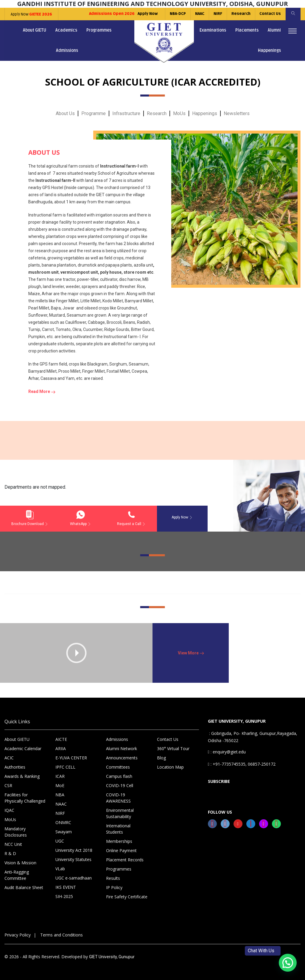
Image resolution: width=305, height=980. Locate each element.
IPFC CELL (65, 767)
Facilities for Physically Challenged (25, 798)
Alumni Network (122, 748)
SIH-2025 (64, 896)
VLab (60, 869)
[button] (288, 963)
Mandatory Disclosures (16, 832)
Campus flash (119, 776)
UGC (60, 841)
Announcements (122, 758)
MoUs (179, 113)
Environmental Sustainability (120, 813)
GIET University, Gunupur (112, 957)
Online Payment (121, 850)
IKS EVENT (66, 887)
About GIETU (35, 30)
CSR (8, 785)
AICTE (61, 739)
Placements (247, 30)
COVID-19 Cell (120, 785)
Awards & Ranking (22, 776)
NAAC (199, 14)
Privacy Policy (18, 935)
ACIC (9, 758)
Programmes (99, 30)
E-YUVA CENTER (71, 758)
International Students (118, 829)
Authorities (15, 767)
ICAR (60, 776)
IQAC (9, 810)
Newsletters (237, 113)
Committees (118, 767)
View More (191, 653)
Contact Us (270, 14)
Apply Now (31, 14)
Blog (161, 758)
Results (113, 878)
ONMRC (63, 822)
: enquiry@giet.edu (227, 752)
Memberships (119, 841)
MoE (60, 785)
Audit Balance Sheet (24, 887)
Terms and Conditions (62, 935)
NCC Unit (13, 844)
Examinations (213, 30)
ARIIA (61, 748)
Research (241, 14)
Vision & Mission (20, 863)
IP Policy (114, 887)
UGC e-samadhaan (74, 878)
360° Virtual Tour (173, 748)
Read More (42, 391)
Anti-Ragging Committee (17, 875)
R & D (10, 853)
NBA (60, 795)
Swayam (64, 832)
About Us (65, 113)
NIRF (218, 14)
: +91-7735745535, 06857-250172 (242, 764)
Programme (94, 113)
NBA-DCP (178, 14)
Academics (66, 30)
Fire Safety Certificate (127, 897)
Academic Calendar (23, 748)
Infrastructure (126, 113)
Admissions (67, 51)
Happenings (269, 51)
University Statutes (73, 859)
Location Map (170, 767)
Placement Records (125, 860)
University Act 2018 (74, 850)
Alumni (274, 30)
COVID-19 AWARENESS (118, 798)
